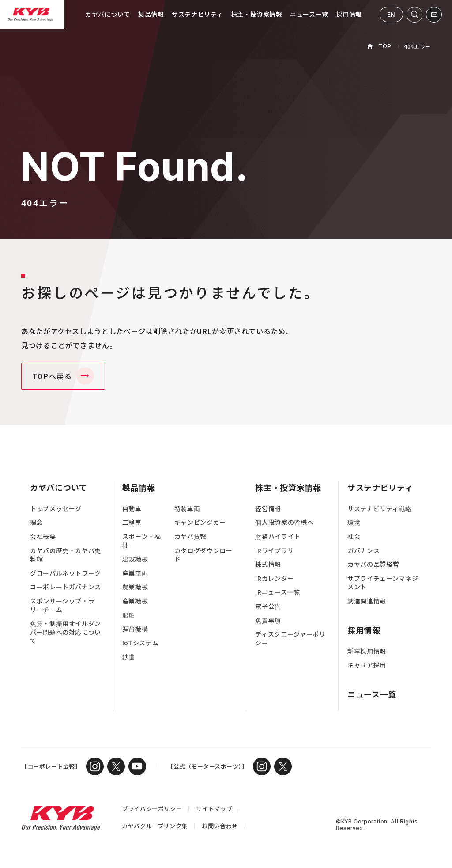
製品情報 (151, 14)
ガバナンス (363, 551)
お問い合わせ (220, 826)
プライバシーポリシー (152, 809)
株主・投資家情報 (256, 14)
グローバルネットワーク (66, 573)
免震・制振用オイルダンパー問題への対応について (66, 632)
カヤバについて (108, 14)
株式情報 (268, 564)
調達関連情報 (367, 601)
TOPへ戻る (52, 376)
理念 (36, 522)
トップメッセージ (56, 509)
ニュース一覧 (309, 14)
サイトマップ (214, 809)
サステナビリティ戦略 (379, 509)
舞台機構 (135, 629)
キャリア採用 (367, 665)
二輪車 (132, 522)
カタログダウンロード (203, 555)
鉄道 (129, 657)
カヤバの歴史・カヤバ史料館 (66, 555)
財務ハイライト (278, 536)
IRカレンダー (274, 578)
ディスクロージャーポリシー (290, 639)
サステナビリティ (197, 14)
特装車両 (187, 509)
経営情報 (268, 509)
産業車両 (135, 573)
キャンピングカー (200, 522)
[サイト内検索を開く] (414, 15)
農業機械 (135, 587)
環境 (354, 522)
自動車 (132, 509)
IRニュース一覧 (277, 592)
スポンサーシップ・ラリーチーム (62, 605)
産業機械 (135, 601)
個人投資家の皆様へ (284, 522)
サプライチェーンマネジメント (383, 583)
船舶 (129, 615)
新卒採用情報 (367, 651)
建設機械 (135, 559)
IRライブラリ (274, 551)
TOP (385, 46)
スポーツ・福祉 (142, 541)
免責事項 (268, 620)
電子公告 (268, 606)
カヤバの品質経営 (373, 564)
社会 (354, 536)
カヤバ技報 (190, 536)
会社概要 (43, 536)
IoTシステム (140, 643)
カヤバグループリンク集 (155, 826)
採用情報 (349, 14)
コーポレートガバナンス (66, 587)
